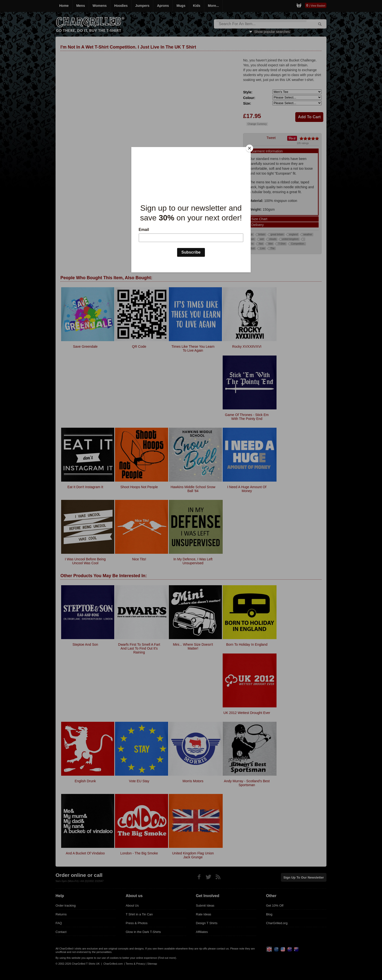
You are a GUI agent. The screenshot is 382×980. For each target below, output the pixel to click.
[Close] (249, 148)
